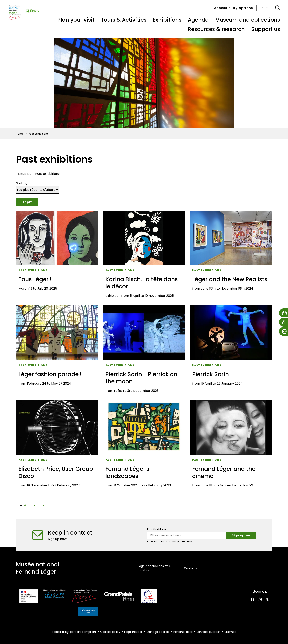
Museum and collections (248, 20)
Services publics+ (209, 632)
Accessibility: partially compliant (74, 632)
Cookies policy (110, 632)
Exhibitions (167, 20)
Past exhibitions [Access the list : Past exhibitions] (33, 270)
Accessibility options (233, 8)
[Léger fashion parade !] (57, 351)
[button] (278, 8)
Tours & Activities (124, 20)
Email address (157, 529)
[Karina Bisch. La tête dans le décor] (144, 256)
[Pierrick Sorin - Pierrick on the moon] (144, 351)
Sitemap (230, 632)
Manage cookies (158, 632)
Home (20, 134)
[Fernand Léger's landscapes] (144, 445)
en (264, 8)
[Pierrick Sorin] (231, 351)
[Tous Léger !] (57, 256)
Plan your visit (76, 20)
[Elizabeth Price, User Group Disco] (57, 445)
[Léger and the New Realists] (231, 256)
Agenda (198, 20)
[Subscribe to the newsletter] (241, 536)
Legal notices (133, 632)
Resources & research (216, 29)
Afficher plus (34, 505)
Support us (266, 29)
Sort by (22, 183)
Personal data (183, 632)
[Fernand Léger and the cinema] (231, 445)
